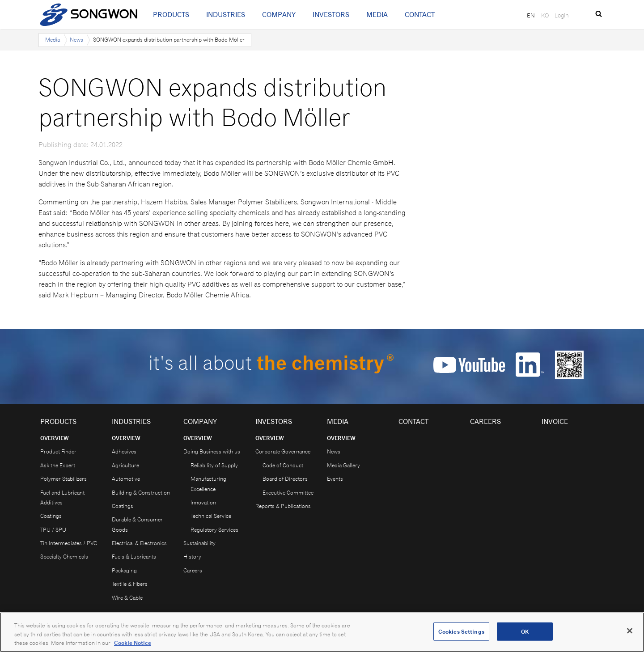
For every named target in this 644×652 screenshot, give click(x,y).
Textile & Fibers (130, 584)
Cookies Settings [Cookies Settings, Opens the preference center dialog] (461, 631)
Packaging (124, 570)
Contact (420, 15)
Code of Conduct (283, 465)
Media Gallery (343, 465)
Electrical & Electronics (139, 543)
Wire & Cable (127, 598)
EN (531, 15)
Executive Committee (288, 493)
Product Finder (58, 451)
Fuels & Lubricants (134, 557)
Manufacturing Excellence (208, 484)
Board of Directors (285, 479)
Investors (331, 15)
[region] (322, 632)
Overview (55, 438)
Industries (226, 15)
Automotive (126, 479)
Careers (193, 570)
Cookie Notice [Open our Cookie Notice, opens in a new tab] (133, 643)
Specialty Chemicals (64, 557)
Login (562, 15)
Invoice (555, 421)
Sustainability (199, 543)
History (192, 557)
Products (171, 15)
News (76, 40)
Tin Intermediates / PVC (69, 543)
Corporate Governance (283, 451)
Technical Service (211, 516)
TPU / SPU (53, 530)
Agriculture (125, 465)
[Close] (630, 631)
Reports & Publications (283, 506)
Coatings (51, 516)
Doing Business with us (212, 451)
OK (525, 631)
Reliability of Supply (214, 465)
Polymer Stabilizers (64, 479)
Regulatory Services (214, 530)
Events (335, 479)
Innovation (203, 502)
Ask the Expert (58, 465)
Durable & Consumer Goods (137, 524)
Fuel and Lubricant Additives (62, 497)
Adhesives (124, 451)
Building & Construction (141, 493)
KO (545, 15)
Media (377, 15)
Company (279, 15)
